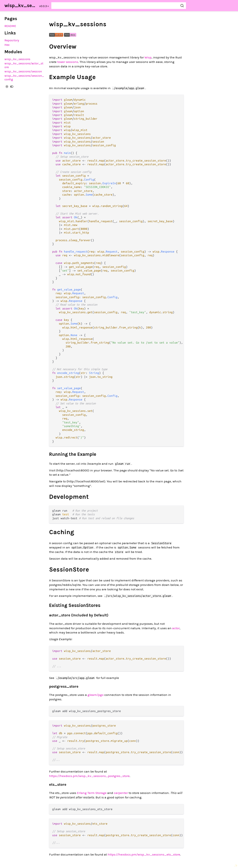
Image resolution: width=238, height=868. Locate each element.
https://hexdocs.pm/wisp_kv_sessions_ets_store (144, 854)
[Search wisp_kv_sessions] (119, 6)
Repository (12, 40)
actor (176, 628)
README (10, 26)
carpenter (121, 793)
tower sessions (68, 62)
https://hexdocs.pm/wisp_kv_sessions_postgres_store (89, 776)
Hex (7, 45)
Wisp (148, 57)
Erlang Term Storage (92, 793)
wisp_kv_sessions (21, 5)
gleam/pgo (96, 695)
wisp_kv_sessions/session (23, 71)
